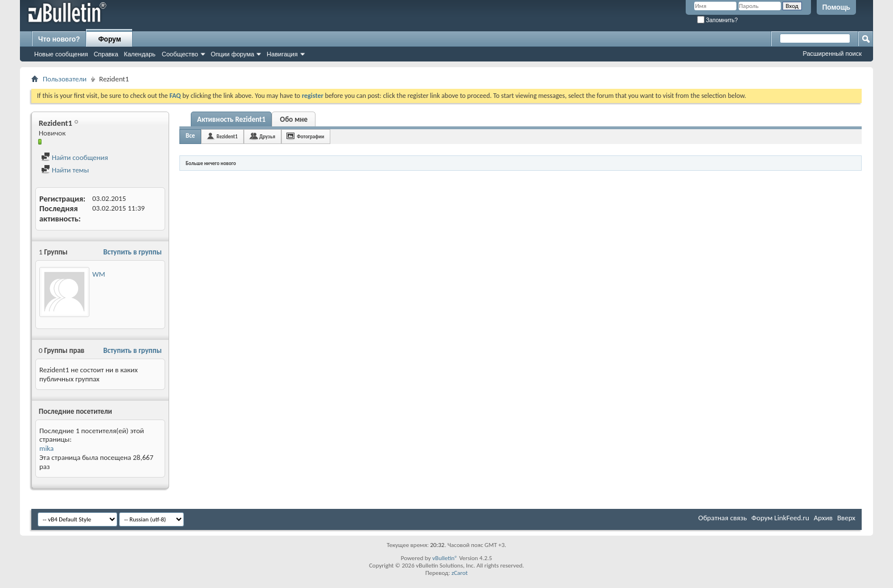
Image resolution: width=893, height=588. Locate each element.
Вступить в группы (132, 252)
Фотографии (310, 136)
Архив (823, 518)
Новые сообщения (61, 54)
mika (46, 448)
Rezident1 (227, 136)
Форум (109, 39)
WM (99, 274)
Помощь (836, 7)
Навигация (282, 54)
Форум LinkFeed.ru (780, 518)
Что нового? (59, 39)
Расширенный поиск (832, 54)
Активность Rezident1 (231, 119)
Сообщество (180, 54)
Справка (106, 54)
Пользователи (65, 79)
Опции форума (232, 54)
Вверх (846, 518)
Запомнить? (718, 20)
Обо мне (294, 119)
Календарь (140, 54)
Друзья (267, 136)
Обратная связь (722, 518)
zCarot (460, 573)
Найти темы (65, 170)
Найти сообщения (75, 157)
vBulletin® (445, 558)
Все (190, 136)
